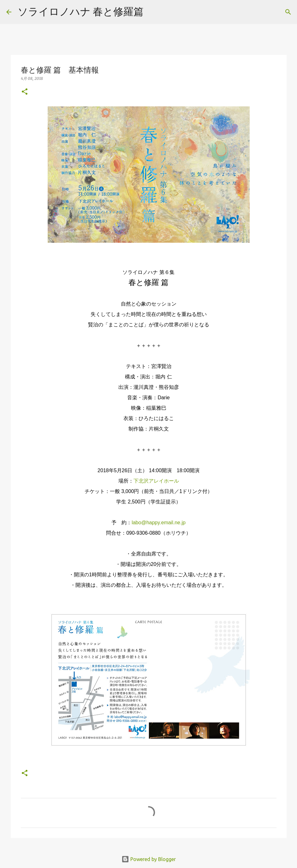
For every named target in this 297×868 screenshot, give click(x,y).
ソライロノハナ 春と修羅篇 (81, 11)
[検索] (152, 12)
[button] (25, 92)
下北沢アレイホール (156, 481)
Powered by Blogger (149, 859)
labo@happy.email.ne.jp (159, 523)
